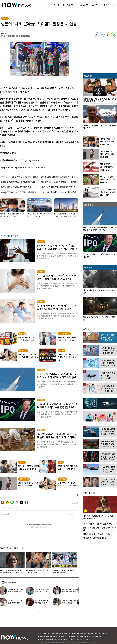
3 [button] (41, 611)
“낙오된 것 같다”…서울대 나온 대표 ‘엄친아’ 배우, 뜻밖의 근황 (44, 592)
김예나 (3, 34)
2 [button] (39, 611)
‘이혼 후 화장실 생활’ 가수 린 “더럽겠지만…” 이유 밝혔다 (71, 603)
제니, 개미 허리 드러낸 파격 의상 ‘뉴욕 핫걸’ (71, 590)
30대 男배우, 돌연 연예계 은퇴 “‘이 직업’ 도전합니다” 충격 (63, 571)
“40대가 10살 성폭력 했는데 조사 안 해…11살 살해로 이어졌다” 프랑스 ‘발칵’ (37, 572)
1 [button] (38, 611)
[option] (38, 563)
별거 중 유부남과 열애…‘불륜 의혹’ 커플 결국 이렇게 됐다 (43, 603)
